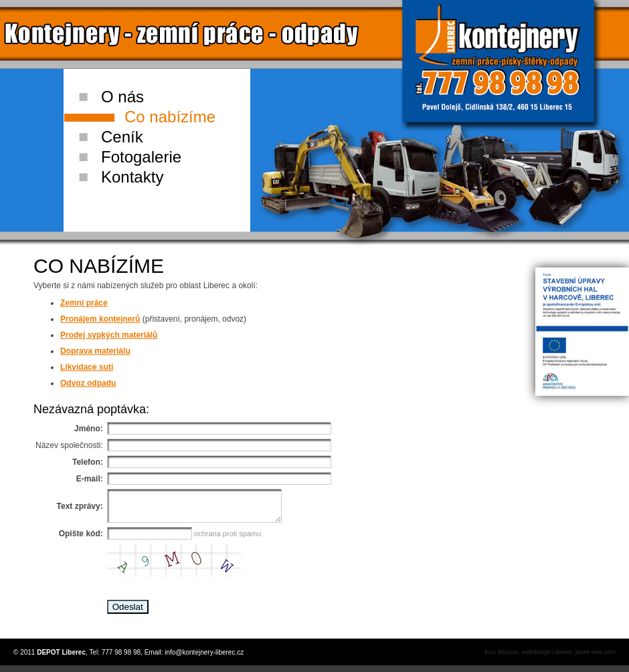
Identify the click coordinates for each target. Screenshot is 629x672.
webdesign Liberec (547, 658)
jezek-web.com (596, 658)
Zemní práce (84, 303)
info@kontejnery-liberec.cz (204, 658)
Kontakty (132, 177)
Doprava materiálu (95, 351)
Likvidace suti (87, 367)
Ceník (122, 137)
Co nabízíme (170, 117)
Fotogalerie (141, 157)
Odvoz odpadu (88, 383)
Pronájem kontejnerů (100, 319)
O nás (122, 97)
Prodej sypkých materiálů (109, 335)
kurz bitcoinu (502, 658)
